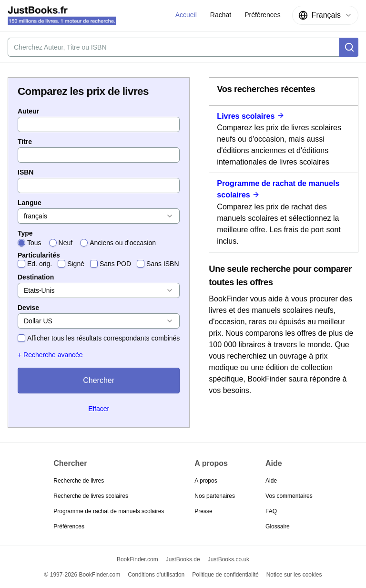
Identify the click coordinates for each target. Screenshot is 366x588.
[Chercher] (349, 47)
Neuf (66, 243)
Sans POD (115, 264)
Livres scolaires (250, 116)
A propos (206, 481)
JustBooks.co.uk (229, 559)
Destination (36, 277)
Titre (25, 142)
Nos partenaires (215, 496)
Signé (76, 264)
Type (25, 233)
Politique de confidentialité (225, 575)
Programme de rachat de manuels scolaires (109, 511)
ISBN (25, 172)
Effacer (99, 409)
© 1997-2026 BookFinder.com (82, 575)
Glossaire (278, 526)
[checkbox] (21, 264)
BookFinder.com (137, 559)
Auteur (28, 111)
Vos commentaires (289, 496)
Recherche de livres (79, 481)
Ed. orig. (40, 264)
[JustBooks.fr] (62, 16)
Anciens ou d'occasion (123, 243)
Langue (30, 203)
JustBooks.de (183, 559)
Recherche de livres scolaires (91, 496)
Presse (203, 511)
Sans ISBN (163, 264)
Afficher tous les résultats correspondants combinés (103, 338)
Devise (28, 308)
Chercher (99, 380)
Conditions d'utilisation (156, 575)
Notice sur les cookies (294, 575)
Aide (271, 481)
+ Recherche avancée (50, 355)
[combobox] (325, 15)
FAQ (271, 511)
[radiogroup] (99, 243)
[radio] (21, 243)
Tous (34, 243)
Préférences (69, 526)
